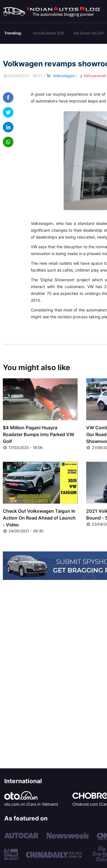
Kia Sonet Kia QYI (89, 33)
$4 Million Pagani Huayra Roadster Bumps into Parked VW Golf (39, 434)
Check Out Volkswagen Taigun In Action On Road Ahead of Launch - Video (39, 518)
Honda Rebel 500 (49, 33)
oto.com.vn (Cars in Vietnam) (31, 804)
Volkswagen (64, 76)
